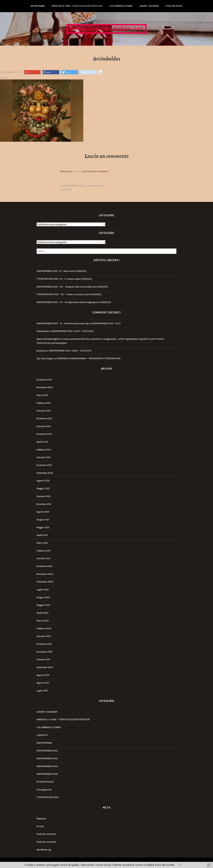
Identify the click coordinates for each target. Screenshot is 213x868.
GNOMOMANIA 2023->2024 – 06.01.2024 (72, 331)
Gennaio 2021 (43, 558)
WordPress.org (44, 850)
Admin (6, 78)
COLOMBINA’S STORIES (121, 6)
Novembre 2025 (45, 387)
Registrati (41, 819)
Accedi (40, 826)
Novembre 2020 (45, 574)
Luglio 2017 (42, 691)
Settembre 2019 (45, 667)
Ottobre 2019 (43, 659)
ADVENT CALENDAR (149, 6)
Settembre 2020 (45, 582)
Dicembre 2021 (44, 504)
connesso (77, 171)
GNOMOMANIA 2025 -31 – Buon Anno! (56, 271)
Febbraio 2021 (43, 551)
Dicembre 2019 (44, 644)
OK (180, 865)
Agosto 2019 (43, 675)
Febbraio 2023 (44, 450)
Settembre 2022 (45, 473)
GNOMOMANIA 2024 (47, 766)
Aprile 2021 (42, 535)
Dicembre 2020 (44, 566)
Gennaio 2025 (44, 411)
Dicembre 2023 (44, 434)
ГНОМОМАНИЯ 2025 (48, 797)
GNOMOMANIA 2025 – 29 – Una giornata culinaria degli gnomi (68, 302)
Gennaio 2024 (44, 426)
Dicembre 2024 (44, 419)
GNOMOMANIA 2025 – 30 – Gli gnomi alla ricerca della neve (67, 287)
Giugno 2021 (43, 520)
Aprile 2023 (42, 442)
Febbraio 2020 (44, 628)
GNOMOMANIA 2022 (47, 751)
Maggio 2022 (43, 488)
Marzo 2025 (42, 395)
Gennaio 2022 (44, 496)
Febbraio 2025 (44, 403)
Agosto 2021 (43, 512)
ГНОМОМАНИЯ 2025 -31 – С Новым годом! (59, 279)
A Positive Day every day (107, 29)
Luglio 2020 (43, 590)
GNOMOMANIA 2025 (47, 774)
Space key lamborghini (48, 339)
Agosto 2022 (43, 481)
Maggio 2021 (43, 527)
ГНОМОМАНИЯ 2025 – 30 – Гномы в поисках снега (63, 294)
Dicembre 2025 (44, 380)
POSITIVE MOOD (174, 6)
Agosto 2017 (43, 683)
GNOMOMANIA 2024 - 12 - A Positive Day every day (63, 323)
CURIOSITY (42, 735)
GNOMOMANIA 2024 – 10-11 (106, 323)
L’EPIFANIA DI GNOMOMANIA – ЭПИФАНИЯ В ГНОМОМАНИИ (89, 358)
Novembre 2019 (45, 652)
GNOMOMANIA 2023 (47, 758)
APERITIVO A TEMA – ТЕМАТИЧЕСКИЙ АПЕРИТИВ (77, 6)
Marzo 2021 (42, 543)
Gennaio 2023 (44, 457)
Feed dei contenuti (46, 834)
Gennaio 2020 (44, 636)
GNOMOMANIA (38, 6)
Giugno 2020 (43, 597)
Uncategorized (44, 790)
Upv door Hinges (45, 358)
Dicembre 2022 (44, 465)
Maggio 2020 (43, 605)
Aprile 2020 (43, 613)
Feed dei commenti (46, 842)
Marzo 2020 (43, 621)
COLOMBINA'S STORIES (49, 727)
